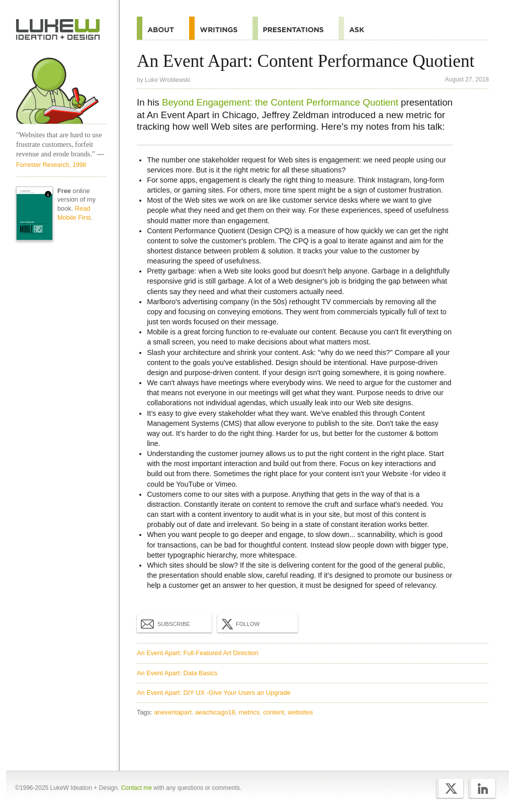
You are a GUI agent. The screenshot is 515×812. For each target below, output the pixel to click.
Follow (239, 624)
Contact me (137, 788)
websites (300, 712)
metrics (249, 712)
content (274, 712)
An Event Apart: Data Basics (177, 673)
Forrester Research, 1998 (51, 165)
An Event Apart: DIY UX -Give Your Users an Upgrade (214, 693)
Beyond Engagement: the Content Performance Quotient (280, 102)
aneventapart (173, 712)
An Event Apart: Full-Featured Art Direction (198, 653)
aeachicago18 (215, 712)
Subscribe (165, 623)
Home (58, 30)
